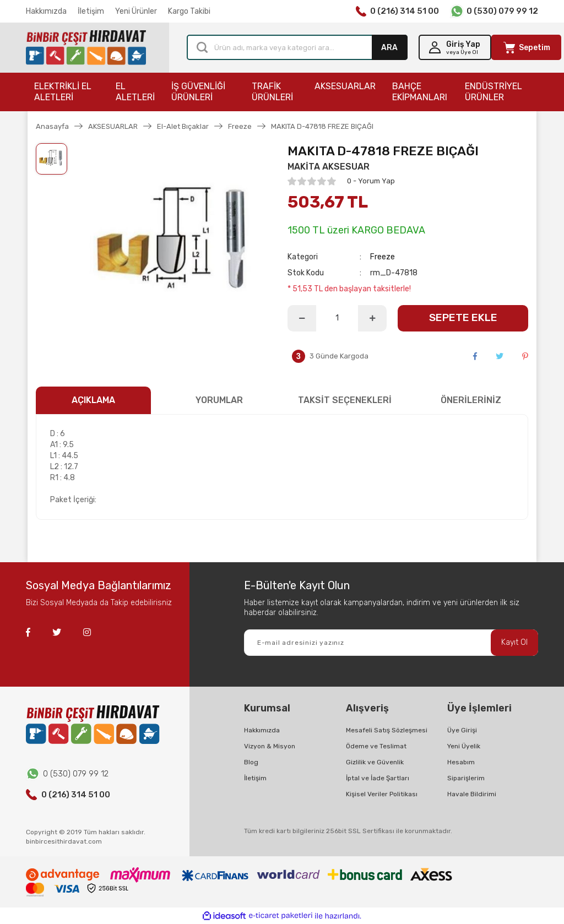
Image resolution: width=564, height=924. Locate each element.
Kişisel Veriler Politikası (382, 794)
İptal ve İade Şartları (378, 778)
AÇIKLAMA (93, 400)
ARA (389, 48)
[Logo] (86, 48)
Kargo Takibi (189, 11)
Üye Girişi (462, 730)
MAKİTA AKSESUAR (329, 167)
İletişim (91, 11)
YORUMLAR (219, 400)
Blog (251, 762)
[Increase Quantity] (372, 318)
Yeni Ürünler (136, 11)
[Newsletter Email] (391, 643)
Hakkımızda (46, 11)
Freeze (383, 257)
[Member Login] (455, 47)
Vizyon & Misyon (270, 746)
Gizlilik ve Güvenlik (375, 762)
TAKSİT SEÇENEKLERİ (345, 400)
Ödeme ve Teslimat (376, 746)
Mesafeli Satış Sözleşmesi (387, 730)
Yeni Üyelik (464, 746)
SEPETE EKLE (463, 317)
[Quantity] (337, 318)
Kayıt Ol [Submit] (514, 642)
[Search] (297, 47)
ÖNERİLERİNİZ (471, 400)
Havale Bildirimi (472, 794)
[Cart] (526, 47)
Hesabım (461, 762)
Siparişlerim (466, 778)
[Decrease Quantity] (302, 318)
